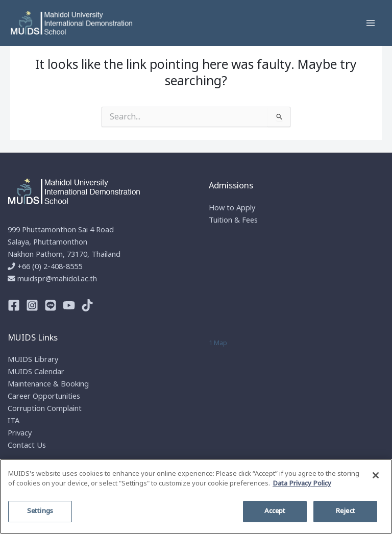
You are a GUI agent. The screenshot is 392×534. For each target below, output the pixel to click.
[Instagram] (32, 305)
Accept (275, 511)
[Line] (51, 305)
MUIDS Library (33, 360)
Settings (40, 511)
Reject (345, 511)
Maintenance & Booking (48, 384)
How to (223, 208)
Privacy (20, 433)
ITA (14, 421)
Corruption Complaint (45, 409)
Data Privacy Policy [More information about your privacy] (302, 483)
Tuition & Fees (233, 221)
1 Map (218, 343)
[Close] (376, 475)
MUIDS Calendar (36, 372)
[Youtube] (69, 305)
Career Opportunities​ (44, 397)
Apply (246, 208)
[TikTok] (87, 305)
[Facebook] (14, 305)
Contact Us (27, 446)
